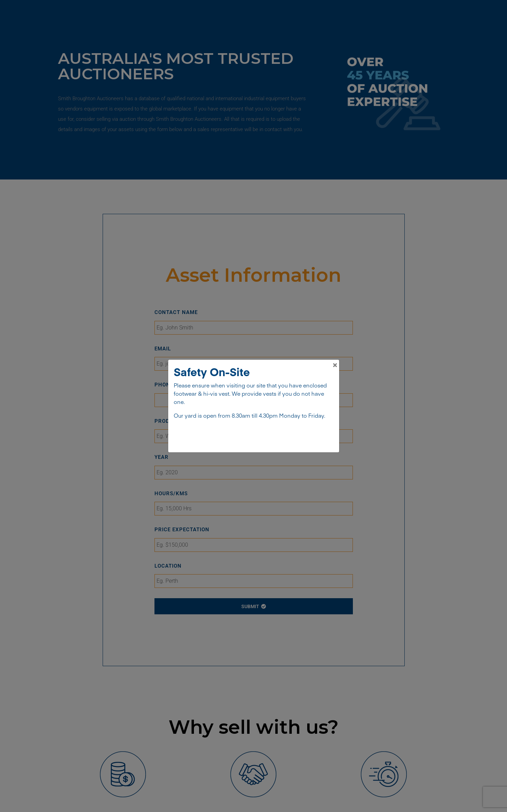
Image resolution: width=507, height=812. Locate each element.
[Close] (335, 364)
